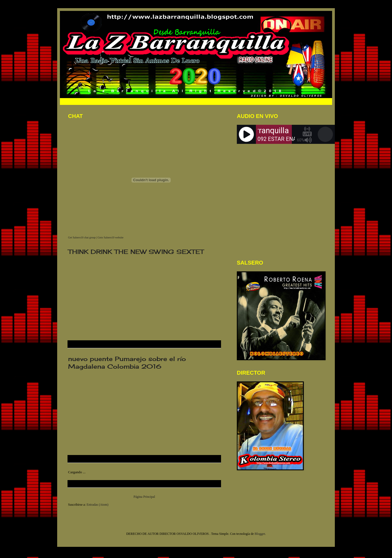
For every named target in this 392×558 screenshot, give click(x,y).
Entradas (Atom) (97, 505)
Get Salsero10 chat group (82, 237)
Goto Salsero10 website (110, 237)
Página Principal (144, 497)
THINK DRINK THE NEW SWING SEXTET (136, 252)
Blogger (260, 534)
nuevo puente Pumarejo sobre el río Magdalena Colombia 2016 (127, 363)
